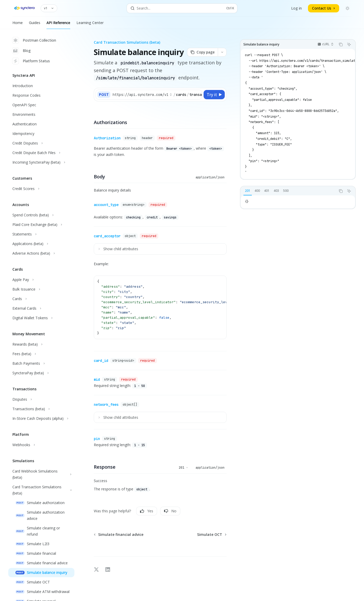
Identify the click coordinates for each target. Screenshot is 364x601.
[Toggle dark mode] (347, 8)
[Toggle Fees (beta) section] (41, 354)
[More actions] (222, 52)
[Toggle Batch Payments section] (41, 363)
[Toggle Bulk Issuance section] (41, 289)
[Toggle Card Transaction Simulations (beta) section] (41, 490)
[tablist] (288, 191)
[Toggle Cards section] (41, 299)
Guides (35, 25)
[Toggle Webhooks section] (41, 445)
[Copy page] (202, 52)
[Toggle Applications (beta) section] (41, 244)
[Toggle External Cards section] (41, 308)
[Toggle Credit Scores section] (41, 189)
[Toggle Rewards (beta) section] (41, 344)
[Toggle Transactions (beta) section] (41, 409)
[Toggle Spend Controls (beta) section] (41, 215)
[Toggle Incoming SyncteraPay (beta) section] (41, 162)
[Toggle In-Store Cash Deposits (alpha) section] (41, 419)
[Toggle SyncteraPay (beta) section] (41, 373)
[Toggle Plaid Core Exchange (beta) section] (41, 225)
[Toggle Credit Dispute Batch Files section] (41, 153)
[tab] (248, 191)
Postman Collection (34, 40)
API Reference (58, 25)
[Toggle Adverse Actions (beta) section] (41, 253)
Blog (22, 51)
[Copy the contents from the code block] (341, 44)
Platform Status (31, 61)
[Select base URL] (142, 95)
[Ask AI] (349, 44)
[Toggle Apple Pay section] (41, 280)
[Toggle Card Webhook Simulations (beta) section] (41, 474)
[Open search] (182, 8)
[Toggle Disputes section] (41, 399)
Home (18, 25)
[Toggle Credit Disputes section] (41, 143)
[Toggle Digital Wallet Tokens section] (41, 318)
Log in (296, 8)
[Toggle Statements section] (41, 234)
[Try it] (214, 95)
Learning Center (90, 25)
